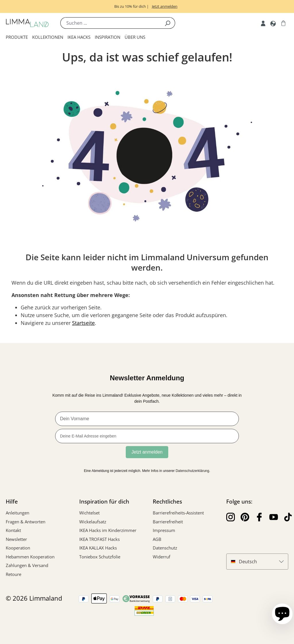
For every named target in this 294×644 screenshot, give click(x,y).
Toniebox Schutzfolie (100, 557)
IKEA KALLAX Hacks (98, 548)
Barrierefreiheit (168, 522)
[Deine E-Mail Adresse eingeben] (147, 436)
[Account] (263, 23)
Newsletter (16, 539)
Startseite (83, 323)
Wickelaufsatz (93, 522)
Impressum (164, 530)
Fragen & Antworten (26, 522)
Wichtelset (89, 513)
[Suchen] (168, 23)
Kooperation (18, 548)
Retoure (13, 574)
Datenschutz (165, 548)
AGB (157, 539)
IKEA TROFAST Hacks (99, 539)
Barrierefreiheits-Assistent (178, 513)
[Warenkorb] (283, 23)
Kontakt (13, 530)
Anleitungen (18, 513)
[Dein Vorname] (147, 419)
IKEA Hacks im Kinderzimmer (108, 530)
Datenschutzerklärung (193, 471)
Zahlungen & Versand (27, 565)
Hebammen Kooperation (30, 557)
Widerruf (161, 557)
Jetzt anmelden (147, 452)
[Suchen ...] (110, 23)
